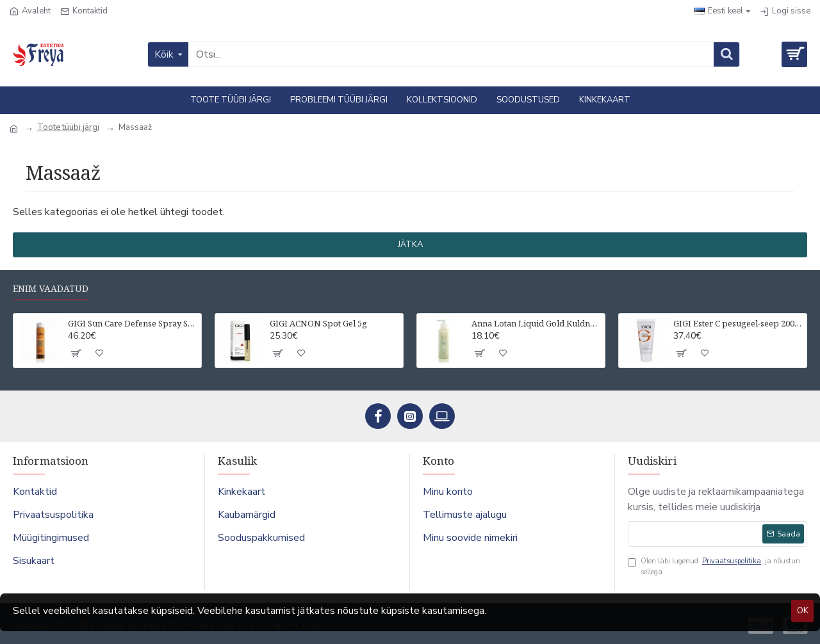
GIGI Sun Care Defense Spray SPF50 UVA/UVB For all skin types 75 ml (132, 324)
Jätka (410, 245)
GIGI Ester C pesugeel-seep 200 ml (738, 324)
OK (803, 611)
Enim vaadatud (51, 289)
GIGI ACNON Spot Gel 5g (318, 324)
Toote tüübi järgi (68, 127)
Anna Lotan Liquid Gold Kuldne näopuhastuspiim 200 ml (536, 324)
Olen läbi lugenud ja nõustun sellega (714, 567)
